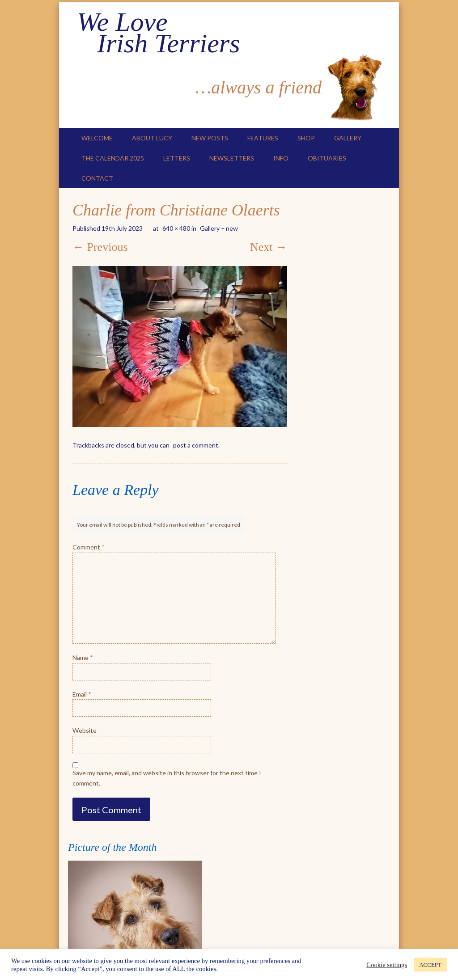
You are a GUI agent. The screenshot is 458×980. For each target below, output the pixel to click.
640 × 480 (176, 228)
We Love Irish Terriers (159, 33)
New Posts (210, 138)
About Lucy (152, 138)
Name (83, 657)
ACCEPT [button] (430, 965)
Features (263, 138)
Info (281, 158)
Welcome (97, 138)
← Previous (100, 247)
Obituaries (327, 158)
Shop (306, 138)
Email (82, 694)
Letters (177, 158)
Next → (269, 247)
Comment (89, 547)
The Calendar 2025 (113, 158)
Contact (97, 178)
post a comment (196, 445)
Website (85, 730)
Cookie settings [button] (387, 965)
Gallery (348, 138)
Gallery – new (219, 228)
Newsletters (232, 158)
